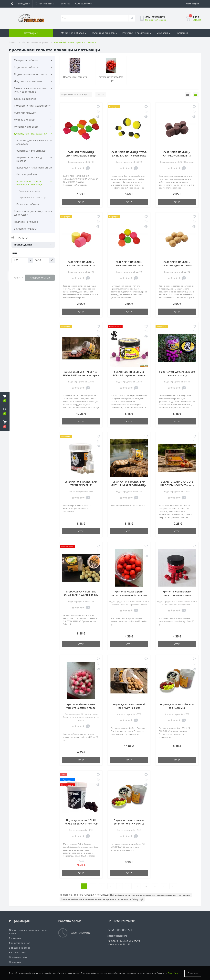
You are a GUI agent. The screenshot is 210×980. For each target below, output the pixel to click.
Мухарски (163, 33)
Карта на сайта (18, 952)
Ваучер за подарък (26, 229)
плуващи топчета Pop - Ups (33, 197)
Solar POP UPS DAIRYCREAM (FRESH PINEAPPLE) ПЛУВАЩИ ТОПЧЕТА (129, 485)
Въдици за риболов (104, 33)
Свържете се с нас (19, 943)
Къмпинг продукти (26, 113)
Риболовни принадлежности (32, 106)
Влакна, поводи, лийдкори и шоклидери (32, 213)
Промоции (182, 33)
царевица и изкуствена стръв (34, 168)
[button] (21, 4)
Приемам (193, 973)
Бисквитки (15, 938)
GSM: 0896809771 (84, 4)
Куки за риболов (24, 120)
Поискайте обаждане (156, 20)
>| (173, 886)
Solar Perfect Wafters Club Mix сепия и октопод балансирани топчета (177, 375)
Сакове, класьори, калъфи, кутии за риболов (31, 90)
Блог (63, 41)
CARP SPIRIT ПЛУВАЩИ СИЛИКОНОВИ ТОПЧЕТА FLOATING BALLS (129, 265)
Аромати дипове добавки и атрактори (32, 142)
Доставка (65, 4)
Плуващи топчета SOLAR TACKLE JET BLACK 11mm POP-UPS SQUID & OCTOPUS (81, 824)
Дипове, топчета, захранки (31, 134)
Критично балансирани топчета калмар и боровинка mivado (129, 595)
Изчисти (18, 278)
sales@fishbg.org (117, 936)
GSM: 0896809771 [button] (120, 930)
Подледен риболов (26, 222)
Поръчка (197, 20)
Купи (81, 202)
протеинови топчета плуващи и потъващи (29, 183)
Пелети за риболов (28, 204)
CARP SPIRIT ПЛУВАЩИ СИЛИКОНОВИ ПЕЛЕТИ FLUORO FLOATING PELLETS (177, 156)
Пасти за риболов (27, 174)
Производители (18, 957)
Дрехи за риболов (25, 99)
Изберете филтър (40, 278)
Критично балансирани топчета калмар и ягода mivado (177, 595)
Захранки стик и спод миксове (29, 159)
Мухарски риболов (26, 127)
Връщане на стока (20, 948)
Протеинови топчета (30, 191)
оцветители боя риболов (31, 151)
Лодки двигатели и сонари (31, 74)
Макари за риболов (74, 33)
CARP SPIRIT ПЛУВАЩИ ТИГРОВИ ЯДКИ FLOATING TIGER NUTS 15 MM (177, 265)
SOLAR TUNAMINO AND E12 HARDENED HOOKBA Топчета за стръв (177, 485)
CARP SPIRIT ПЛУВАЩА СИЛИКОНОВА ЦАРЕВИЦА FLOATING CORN (81, 156)
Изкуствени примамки (137, 33)
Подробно (173, 973)
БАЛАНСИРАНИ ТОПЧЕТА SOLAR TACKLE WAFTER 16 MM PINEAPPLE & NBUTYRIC (81, 595)
